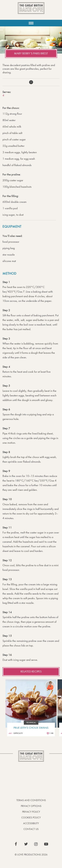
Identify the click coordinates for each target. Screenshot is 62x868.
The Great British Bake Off (31, 11)
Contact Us (31, 829)
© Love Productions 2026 (31, 855)
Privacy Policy (31, 812)
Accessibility (31, 823)
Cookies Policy (31, 818)
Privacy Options (31, 806)
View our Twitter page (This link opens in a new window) (26, 844)
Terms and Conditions (31, 800)
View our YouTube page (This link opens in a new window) (46, 844)
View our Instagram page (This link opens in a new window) (36, 844)
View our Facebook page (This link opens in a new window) (16, 844)
